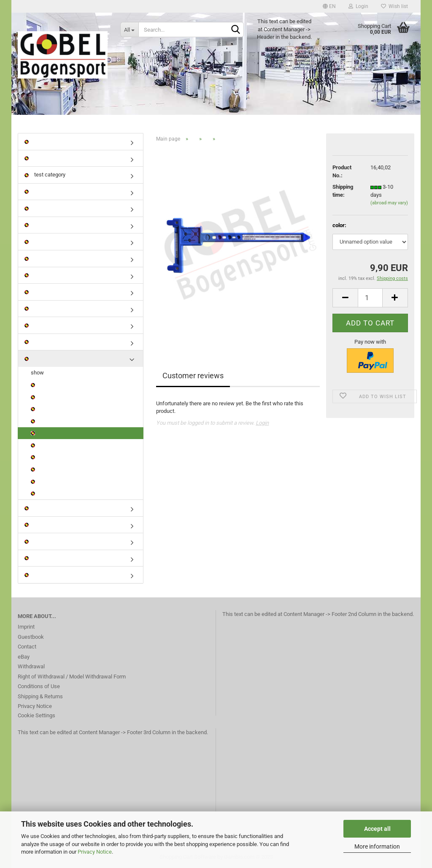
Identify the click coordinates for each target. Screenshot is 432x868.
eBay (24, 657)
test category (45, 175)
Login (358, 6)
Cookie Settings (36, 715)
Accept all (377, 829)
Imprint (26, 627)
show (37, 373)
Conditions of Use (39, 686)
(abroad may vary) (389, 203)
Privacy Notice (95, 852)
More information (377, 846)
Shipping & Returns (40, 696)
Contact (27, 647)
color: (339, 225)
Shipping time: (343, 191)
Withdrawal (31, 666)
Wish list (394, 6)
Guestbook (31, 637)
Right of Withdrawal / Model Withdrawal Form (72, 677)
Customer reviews (193, 376)
